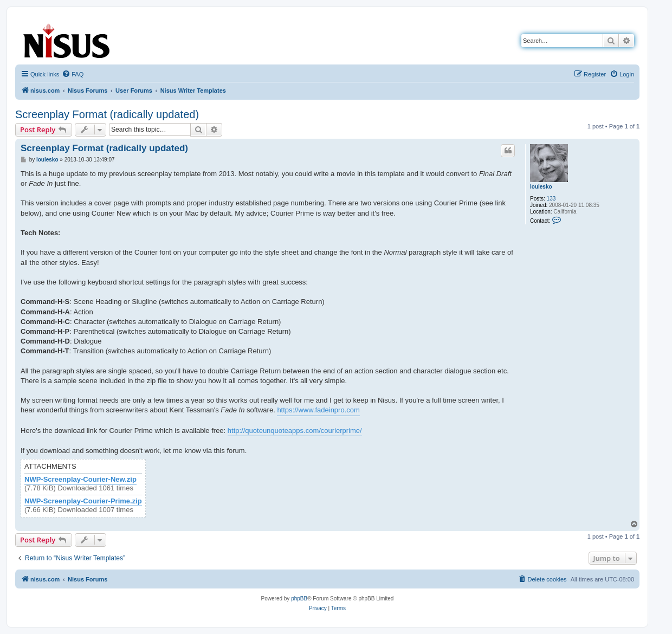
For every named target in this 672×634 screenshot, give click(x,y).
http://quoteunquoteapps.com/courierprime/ (295, 431)
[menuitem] (73, 74)
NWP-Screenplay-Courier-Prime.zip (83, 501)
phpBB (299, 599)
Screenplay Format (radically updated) (107, 114)
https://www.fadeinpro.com (318, 410)
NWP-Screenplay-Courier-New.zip (80, 480)
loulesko (541, 187)
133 (551, 199)
